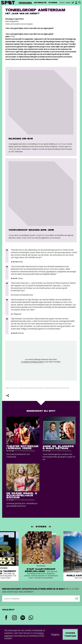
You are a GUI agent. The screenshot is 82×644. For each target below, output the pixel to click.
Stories (53, 3)
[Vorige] (32, 527)
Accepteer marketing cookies (32, 362)
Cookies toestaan (70, 634)
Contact (62, 3)
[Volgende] (50, 527)
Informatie (40, 3)
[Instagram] (14, 618)
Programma (25, 3)
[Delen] (8, 396)
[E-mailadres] (41, 599)
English (68, 3)
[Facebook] (6, 618)
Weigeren (55, 634)
